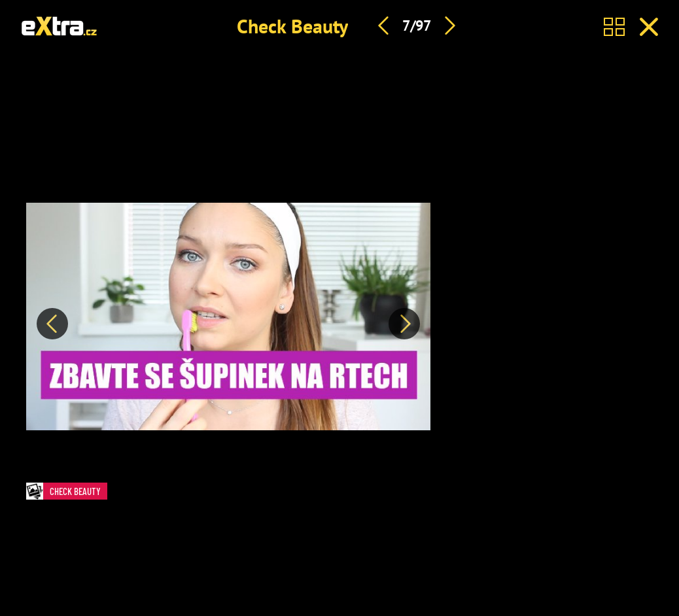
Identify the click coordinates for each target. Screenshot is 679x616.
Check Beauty (292, 26)
